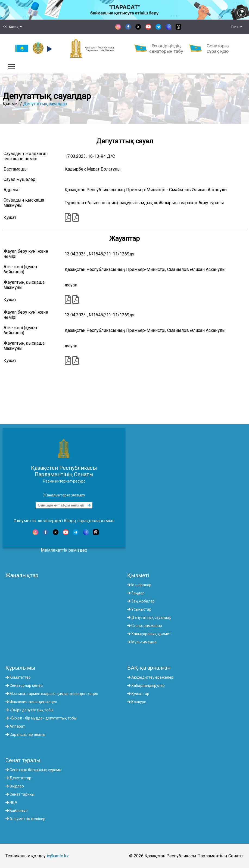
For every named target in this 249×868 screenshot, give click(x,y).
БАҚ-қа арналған (149, 668)
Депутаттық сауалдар (45, 104)
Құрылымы (20, 668)
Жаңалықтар (22, 575)
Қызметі (138, 575)
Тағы (236, 27)
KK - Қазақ (13, 27)
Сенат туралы (23, 760)
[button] (49, 49)
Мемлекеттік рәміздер (64, 550)
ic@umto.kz (58, 856)
